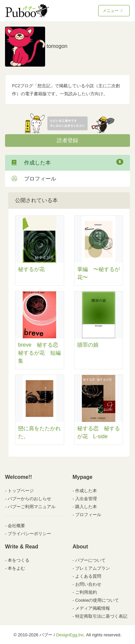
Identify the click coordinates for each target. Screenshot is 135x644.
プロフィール (34, 179)
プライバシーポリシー (29, 534)
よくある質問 (88, 576)
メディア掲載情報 (93, 608)
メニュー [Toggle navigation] (113, 11)
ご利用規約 (86, 592)
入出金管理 (86, 499)
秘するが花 (31, 269)
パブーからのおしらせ (29, 499)
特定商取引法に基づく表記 (101, 616)
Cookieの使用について (97, 600)
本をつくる (19, 560)
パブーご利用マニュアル (32, 507)
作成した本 (67, 162)
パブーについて (90, 560)
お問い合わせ (88, 584)
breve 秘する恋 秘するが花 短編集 (41, 353)
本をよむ (16, 568)
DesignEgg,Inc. (71, 635)
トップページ (21, 491)
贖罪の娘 (88, 345)
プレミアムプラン (93, 568)
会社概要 (16, 526)
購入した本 (86, 507)
